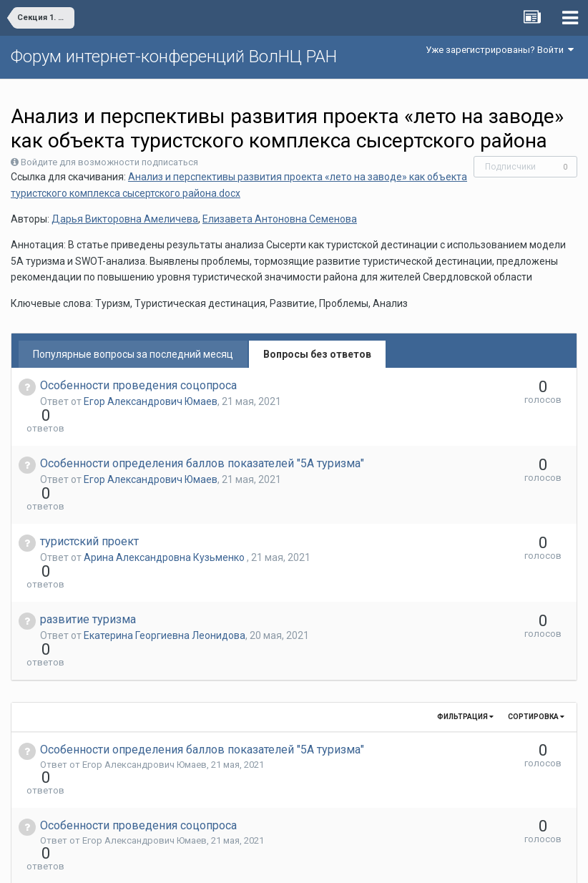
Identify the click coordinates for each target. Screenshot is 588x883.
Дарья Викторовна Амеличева (125, 219)
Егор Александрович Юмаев (151, 401)
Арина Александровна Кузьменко (165, 506)
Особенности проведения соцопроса (138, 385)
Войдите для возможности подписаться (109, 162)
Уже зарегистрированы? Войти (500, 50)
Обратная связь (316, 862)
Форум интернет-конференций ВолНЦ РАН (174, 57)
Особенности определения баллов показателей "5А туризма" (202, 438)
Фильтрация (465, 614)
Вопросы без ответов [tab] (317, 354)
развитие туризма (88, 542)
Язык (250, 862)
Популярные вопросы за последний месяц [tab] (133, 354)
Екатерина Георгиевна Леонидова (165, 558)
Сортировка (536, 614)
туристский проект (89, 490)
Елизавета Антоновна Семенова (280, 219)
